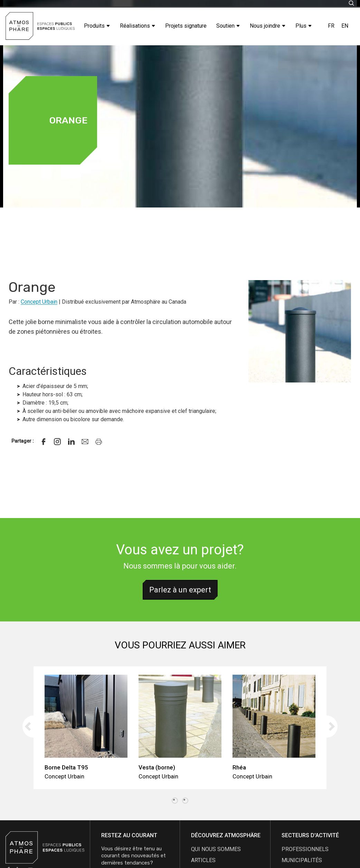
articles (203, 860)
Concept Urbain (39, 302)
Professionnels (305, 849)
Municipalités (302, 860)
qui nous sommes (216, 849)
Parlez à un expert (180, 590)
